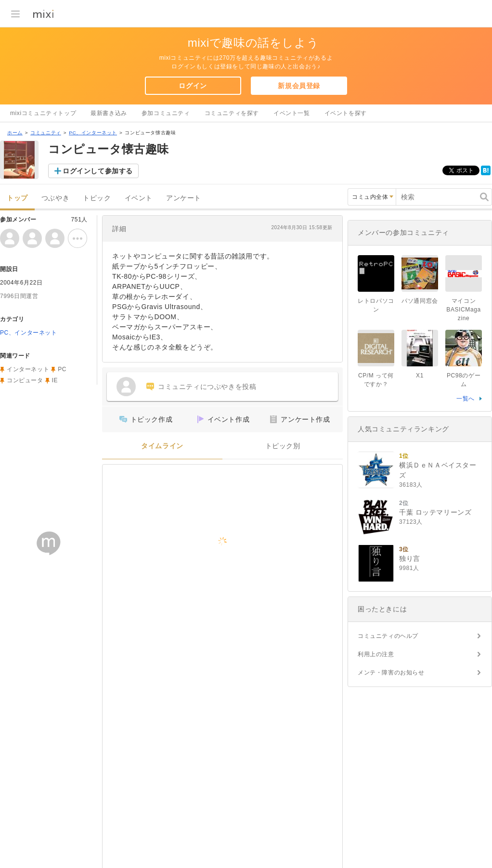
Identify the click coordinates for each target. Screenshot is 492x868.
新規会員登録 (299, 86)
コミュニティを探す (232, 113)
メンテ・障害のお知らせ (391, 673)
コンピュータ (25, 380)
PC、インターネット (93, 133)
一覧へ (466, 399)
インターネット (28, 369)
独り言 (410, 558)
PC (62, 369)
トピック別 (283, 446)
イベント (139, 198)
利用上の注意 (376, 654)
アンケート (184, 198)
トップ (17, 198)
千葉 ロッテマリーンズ (435, 512)
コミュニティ (46, 133)
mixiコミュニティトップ (43, 113)
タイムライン (162, 446)
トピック (97, 198)
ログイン (193, 86)
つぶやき (55, 198)
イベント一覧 (292, 113)
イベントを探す (346, 113)
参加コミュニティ (166, 113)
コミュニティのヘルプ (388, 636)
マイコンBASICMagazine (463, 310)
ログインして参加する (98, 171)
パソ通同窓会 (420, 301)
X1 (420, 376)
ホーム (15, 133)
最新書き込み (109, 113)
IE (55, 380)
